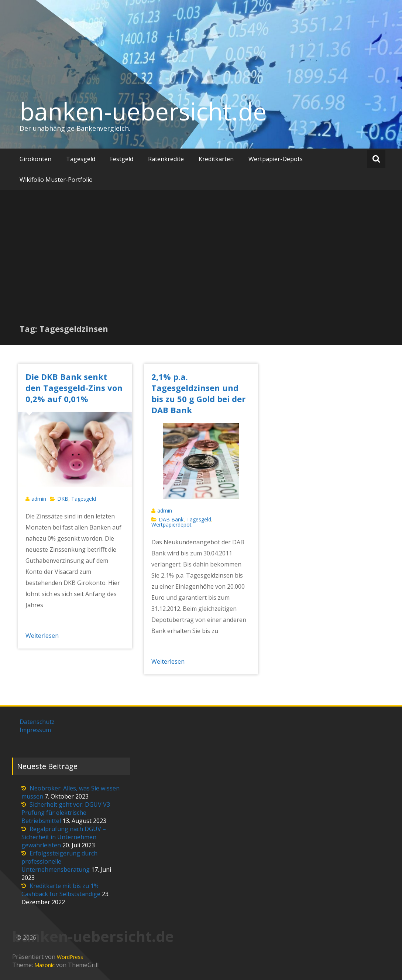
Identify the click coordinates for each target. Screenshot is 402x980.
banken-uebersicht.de (143, 111)
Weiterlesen (42, 636)
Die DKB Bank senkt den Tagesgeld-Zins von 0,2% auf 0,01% (74, 388)
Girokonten (35, 159)
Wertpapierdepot (171, 525)
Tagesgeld (81, 159)
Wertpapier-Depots (276, 159)
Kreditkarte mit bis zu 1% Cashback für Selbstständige (61, 890)
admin (39, 499)
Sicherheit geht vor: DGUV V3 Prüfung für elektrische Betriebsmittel (66, 813)
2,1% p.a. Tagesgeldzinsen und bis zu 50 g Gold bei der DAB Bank (198, 393)
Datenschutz (37, 722)
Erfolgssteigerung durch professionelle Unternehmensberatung (59, 861)
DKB (63, 499)
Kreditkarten (216, 159)
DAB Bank (171, 519)
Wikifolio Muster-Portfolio (56, 180)
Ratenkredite (166, 159)
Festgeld (122, 159)
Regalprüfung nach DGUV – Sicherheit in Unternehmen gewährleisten (64, 837)
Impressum (35, 730)
